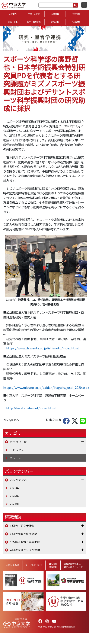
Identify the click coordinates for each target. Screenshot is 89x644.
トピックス (17, 450)
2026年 (14, 488)
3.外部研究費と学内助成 (25, 542)
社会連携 (76, 22)
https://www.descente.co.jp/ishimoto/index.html (42, 348)
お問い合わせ (13, 565)
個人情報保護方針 (53, 565)
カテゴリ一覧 (18, 442)
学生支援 (76, 14)
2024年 (14, 504)
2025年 (14, 496)
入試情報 (55, 14)
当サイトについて (34, 565)
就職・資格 (13, 22)
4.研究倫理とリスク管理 (25, 550)
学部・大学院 (34, 14)
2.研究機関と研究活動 (24, 534)
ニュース (15, 458)
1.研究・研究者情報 (22, 526)
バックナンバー (20, 480)
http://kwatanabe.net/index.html (31, 408)
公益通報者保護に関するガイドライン (73, 565)
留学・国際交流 (34, 22)
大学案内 (13, 14)
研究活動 (55, 22)
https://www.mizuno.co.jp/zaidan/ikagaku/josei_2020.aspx (46, 387)
